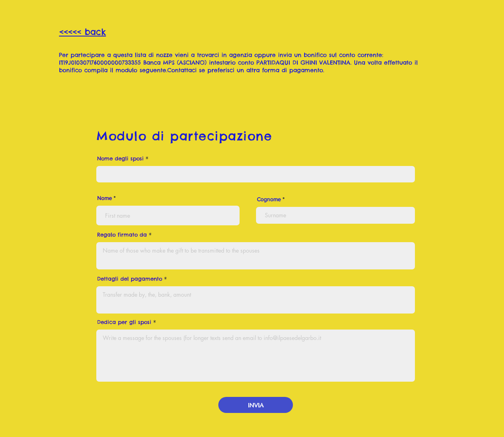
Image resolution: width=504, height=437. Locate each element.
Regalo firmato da (122, 235)
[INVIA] (256, 405)
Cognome (269, 199)
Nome (105, 198)
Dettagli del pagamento (130, 279)
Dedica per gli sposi (124, 322)
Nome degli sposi (120, 159)
